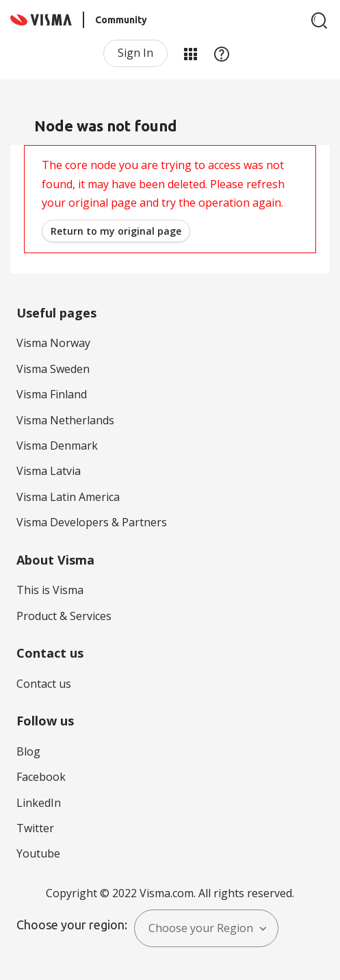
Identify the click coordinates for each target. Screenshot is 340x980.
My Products (190, 53)
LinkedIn (39, 803)
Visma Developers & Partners (92, 522)
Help (222, 53)
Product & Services (64, 616)
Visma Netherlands (65, 420)
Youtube (38, 853)
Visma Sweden (53, 369)
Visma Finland (52, 394)
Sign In (135, 53)
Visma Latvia (49, 471)
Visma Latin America (68, 497)
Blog (28, 751)
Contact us (44, 684)
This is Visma (50, 590)
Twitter (35, 828)
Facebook (41, 777)
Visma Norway (53, 343)
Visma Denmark (57, 446)
